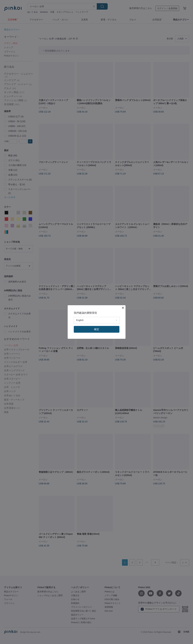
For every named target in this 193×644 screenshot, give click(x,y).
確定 (97, 329)
